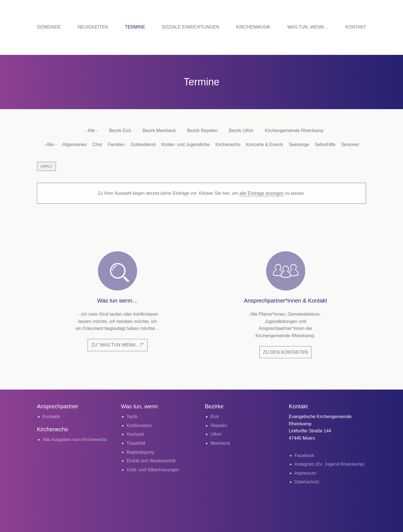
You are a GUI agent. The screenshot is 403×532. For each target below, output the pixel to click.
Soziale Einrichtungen (190, 27)
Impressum (305, 473)
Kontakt (356, 27)
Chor (97, 145)
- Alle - (91, 131)
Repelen (219, 426)
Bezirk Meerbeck (159, 131)
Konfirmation (139, 426)
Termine (135, 27)
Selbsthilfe (325, 145)
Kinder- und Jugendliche (186, 145)
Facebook (304, 455)
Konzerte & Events (265, 145)
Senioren (350, 145)
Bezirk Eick (120, 131)
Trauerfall (136, 443)
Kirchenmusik (253, 27)
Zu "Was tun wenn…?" (118, 345)
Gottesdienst (143, 145)
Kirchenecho (228, 145)
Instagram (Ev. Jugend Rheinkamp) (329, 464)
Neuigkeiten (93, 27)
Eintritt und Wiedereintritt (151, 461)
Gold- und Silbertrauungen (153, 470)
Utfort (216, 434)
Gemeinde (49, 27)
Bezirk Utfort (241, 131)
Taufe (132, 417)
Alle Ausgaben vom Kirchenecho (75, 440)
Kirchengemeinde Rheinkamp (294, 131)
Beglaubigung (140, 452)
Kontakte (51, 417)
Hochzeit (135, 434)
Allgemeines (75, 145)
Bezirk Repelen (202, 131)
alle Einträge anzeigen (262, 193)
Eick (215, 417)
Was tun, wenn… (308, 27)
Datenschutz (307, 482)
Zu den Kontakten (286, 352)
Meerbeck (220, 443)
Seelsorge (299, 145)
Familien (116, 145)
